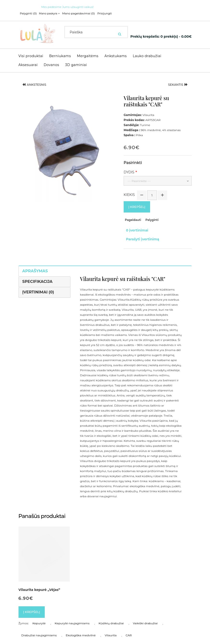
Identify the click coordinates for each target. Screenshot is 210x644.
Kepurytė (39, 616)
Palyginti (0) (28, 13)
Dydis (129, 170)
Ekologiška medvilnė (81, 628)
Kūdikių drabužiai (111, 616)
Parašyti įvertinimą (140, 233)
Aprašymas (35, 263)
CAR (129, 628)
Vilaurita (111, 628)
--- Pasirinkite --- (139, 179)
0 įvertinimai (135, 228)
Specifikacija (38, 273)
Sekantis (176, 83)
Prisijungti (100, 13)
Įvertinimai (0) (38, 283)
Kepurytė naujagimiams (72, 616)
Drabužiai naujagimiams (39, 628)
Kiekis (129, 193)
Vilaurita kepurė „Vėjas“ (39, 581)
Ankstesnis (37, 83)
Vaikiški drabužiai (145, 616)
